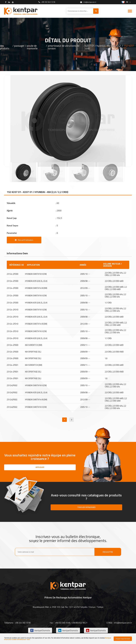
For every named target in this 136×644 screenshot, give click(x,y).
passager (19, 46)
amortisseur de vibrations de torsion (63, 47)
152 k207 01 (129, 47)
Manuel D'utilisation (24, 240)
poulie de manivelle (32, 47)
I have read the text (123, 639)
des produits (5, 47)
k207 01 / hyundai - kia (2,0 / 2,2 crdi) (103, 47)
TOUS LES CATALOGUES (86, 507)
